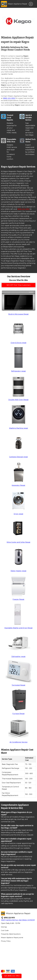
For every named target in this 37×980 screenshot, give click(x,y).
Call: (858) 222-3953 (12, 976)
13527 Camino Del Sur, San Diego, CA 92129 (18, 920)
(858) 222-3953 (9, 98)
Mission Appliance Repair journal (12, 938)
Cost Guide (5, 930)
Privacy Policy (6, 941)
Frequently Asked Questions (11, 934)
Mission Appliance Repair (18, 4)
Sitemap (4, 927)
